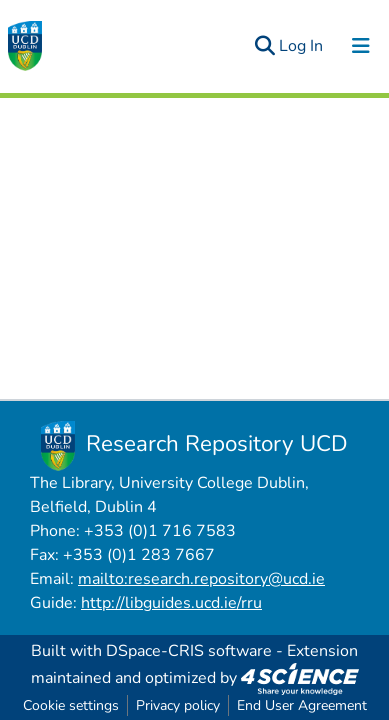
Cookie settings (71, 705)
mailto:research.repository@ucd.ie (201, 579)
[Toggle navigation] (361, 46)
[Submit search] (264, 46)
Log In (302, 46)
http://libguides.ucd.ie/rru (171, 603)
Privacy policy (178, 705)
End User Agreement (302, 705)
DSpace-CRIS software (189, 651)
